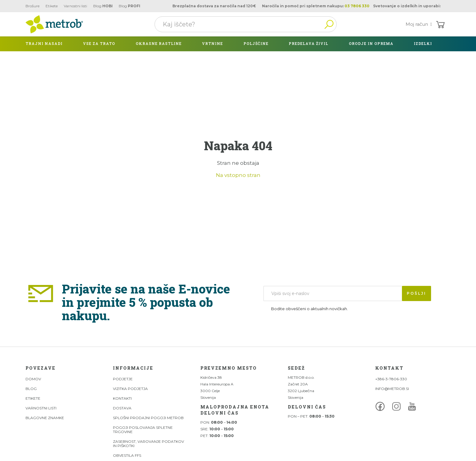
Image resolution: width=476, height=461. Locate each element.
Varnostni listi (75, 6)
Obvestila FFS (127, 455)
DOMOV (33, 379)
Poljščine (256, 43)
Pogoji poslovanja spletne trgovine (143, 430)
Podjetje (123, 379)
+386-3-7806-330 (391, 379)
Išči (329, 24)
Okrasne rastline (159, 43)
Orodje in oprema (371, 43)
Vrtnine (212, 43)
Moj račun (420, 24)
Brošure (32, 6)
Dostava (122, 408)
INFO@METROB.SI (392, 389)
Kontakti (122, 398)
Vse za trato (99, 43)
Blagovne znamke (45, 418)
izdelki (423, 43)
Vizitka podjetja (130, 389)
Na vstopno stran (238, 175)
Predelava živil (308, 43)
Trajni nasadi (44, 43)
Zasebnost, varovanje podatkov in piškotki (148, 444)
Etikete (52, 6)
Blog (103, 6)
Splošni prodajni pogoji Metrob (148, 418)
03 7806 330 (357, 6)
